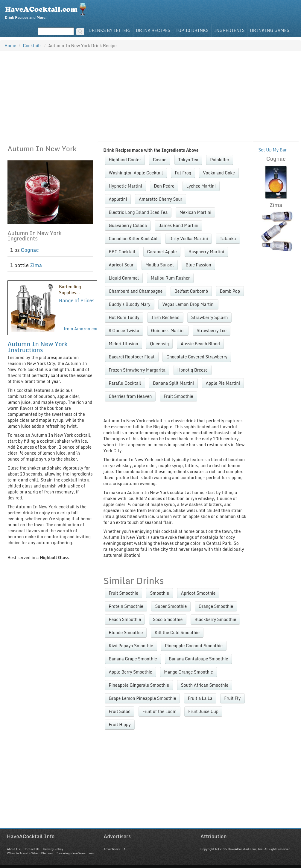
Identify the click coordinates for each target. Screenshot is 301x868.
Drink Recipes (153, 30)
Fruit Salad (120, 711)
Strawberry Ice (212, 331)
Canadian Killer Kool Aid (133, 239)
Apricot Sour (121, 265)
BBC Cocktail (122, 252)
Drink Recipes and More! (47, 11)
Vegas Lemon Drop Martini (188, 304)
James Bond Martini (178, 225)
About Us (13, 849)
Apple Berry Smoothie (130, 672)
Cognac (30, 250)
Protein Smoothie (126, 606)
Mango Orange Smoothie (188, 672)
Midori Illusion (123, 344)
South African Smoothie (205, 685)
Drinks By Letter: (110, 30)
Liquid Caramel (124, 278)
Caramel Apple (162, 252)
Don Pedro (164, 186)
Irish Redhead (165, 317)
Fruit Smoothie (178, 396)
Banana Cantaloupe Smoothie (198, 659)
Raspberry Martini (206, 252)
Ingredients (229, 30)
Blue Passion (198, 265)
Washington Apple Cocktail (136, 173)
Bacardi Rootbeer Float (132, 357)
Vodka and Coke (219, 173)
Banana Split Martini (173, 383)
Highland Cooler (125, 160)
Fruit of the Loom (159, 711)
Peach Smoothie (125, 619)
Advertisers (112, 849)
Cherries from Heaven (130, 396)
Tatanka (228, 239)
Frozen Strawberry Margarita (137, 370)
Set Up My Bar (272, 150)
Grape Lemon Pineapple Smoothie (142, 698)
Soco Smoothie (168, 619)
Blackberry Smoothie (215, 619)
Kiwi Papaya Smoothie (131, 646)
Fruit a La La (200, 698)
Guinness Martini (168, 331)
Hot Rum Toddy (124, 317)
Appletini (118, 199)
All (126, 849)
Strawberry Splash (209, 317)
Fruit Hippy (120, 724)
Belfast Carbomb (191, 291)
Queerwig (159, 344)
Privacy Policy (53, 849)
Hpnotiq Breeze (193, 370)
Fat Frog (183, 173)
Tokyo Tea (188, 160)
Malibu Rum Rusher (170, 278)
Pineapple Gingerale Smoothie (139, 685)
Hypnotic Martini (125, 186)
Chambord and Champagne (136, 291)
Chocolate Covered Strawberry (197, 357)
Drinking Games (270, 30)
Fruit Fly (232, 698)
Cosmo (160, 160)
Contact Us (32, 849)
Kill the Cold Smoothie (177, 632)
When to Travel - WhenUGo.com (30, 853)
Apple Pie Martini (223, 383)
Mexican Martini (196, 212)
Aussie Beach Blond (200, 344)
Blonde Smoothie (126, 632)
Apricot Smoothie (198, 593)
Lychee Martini (201, 186)
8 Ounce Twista (124, 331)
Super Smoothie (171, 606)
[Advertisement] (150, 96)
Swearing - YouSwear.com (75, 853)
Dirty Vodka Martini (188, 239)
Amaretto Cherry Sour (161, 199)
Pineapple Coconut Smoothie (194, 646)
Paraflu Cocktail (125, 383)
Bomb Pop (230, 291)
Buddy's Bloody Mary (129, 304)
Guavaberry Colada (128, 225)
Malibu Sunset (160, 265)
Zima (36, 265)
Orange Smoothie (216, 606)
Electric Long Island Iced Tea (138, 212)
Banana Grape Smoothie (133, 659)
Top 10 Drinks (192, 30)
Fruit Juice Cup (203, 711)
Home (10, 46)
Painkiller (220, 160)
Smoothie (159, 593)
